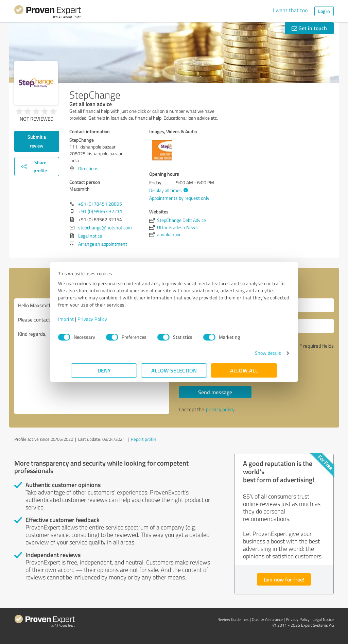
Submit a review (37, 141)
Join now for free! (284, 579)
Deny (104, 370)
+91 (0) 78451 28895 (100, 204)
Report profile (144, 439)
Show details (255, 353)
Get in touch (309, 28)
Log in (324, 11)
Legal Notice (323, 619)
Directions (88, 168)
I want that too (290, 10)
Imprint (79, 319)
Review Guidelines (233, 619)
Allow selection (174, 370)
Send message (215, 392)
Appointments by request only (179, 198)
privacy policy (220, 409)
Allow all (244, 370)
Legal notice (90, 236)
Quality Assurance (267, 619)
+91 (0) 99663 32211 (100, 211)
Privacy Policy (105, 319)
